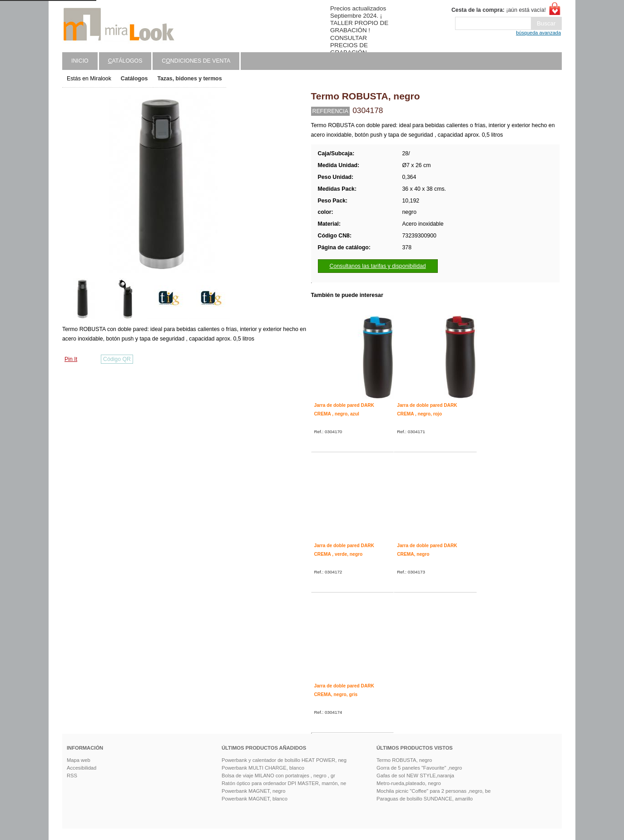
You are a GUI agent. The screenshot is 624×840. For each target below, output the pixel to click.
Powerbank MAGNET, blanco (255, 799)
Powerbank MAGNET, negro (254, 791)
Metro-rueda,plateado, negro (409, 783)
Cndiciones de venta (196, 61)
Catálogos (134, 79)
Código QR (117, 359)
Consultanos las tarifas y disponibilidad (378, 266)
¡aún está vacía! (499, 10)
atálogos (125, 61)
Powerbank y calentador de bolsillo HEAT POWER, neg (284, 760)
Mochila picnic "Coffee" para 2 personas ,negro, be (434, 791)
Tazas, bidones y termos (189, 79)
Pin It (71, 359)
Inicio (80, 61)
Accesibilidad (82, 768)
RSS (72, 776)
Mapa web (79, 760)
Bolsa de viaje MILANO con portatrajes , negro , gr (278, 776)
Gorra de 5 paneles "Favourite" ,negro (419, 768)
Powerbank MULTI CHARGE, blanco (263, 768)
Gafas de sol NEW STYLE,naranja (415, 776)
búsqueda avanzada (538, 33)
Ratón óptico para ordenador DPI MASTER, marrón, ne (284, 783)
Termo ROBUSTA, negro (404, 760)
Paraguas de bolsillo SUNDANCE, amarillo (425, 799)
